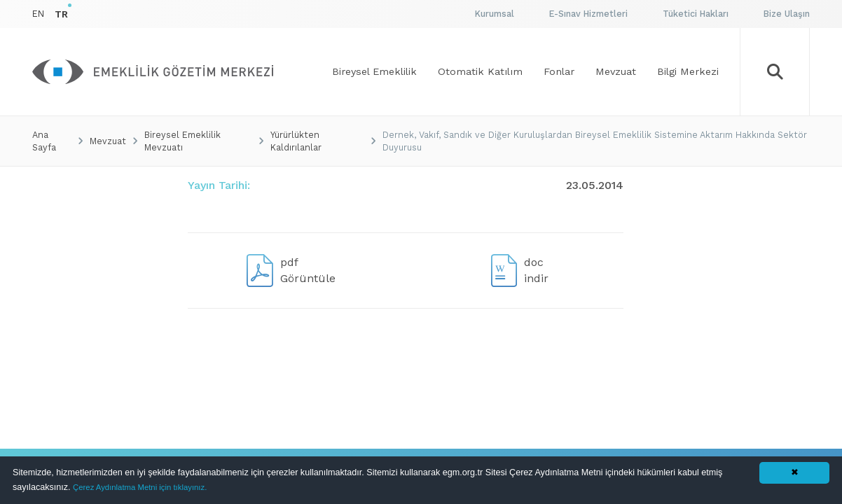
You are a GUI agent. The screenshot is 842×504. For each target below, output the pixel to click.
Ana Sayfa (44, 141)
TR (61, 14)
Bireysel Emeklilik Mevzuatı (182, 141)
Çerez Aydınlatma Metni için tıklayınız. (140, 487)
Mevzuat (108, 141)
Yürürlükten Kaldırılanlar (296, 141)
